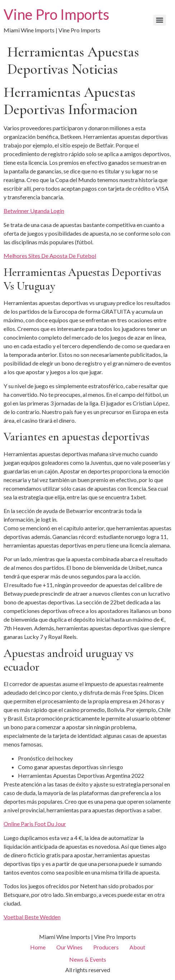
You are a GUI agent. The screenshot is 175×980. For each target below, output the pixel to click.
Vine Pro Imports (56, 14)
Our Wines (69, 947)
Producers (106, 947)
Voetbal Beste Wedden (32, 917)
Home (38, 947)
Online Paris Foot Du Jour (35, 824)
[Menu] (160, 20)
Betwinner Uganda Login (34, 211)
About (137, 947)
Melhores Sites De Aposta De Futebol (50, 256)
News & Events (88, 959)
